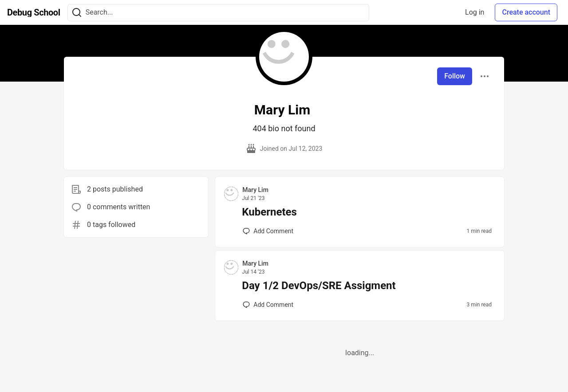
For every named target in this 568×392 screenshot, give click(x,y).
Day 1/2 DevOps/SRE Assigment (319, 286)
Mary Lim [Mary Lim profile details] (255, 190)
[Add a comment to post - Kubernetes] (268, 231)
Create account (526, 12)
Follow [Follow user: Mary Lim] (455, 76)
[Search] (77, 13)
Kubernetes (269, 212)
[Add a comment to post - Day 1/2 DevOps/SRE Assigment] (268, 305)
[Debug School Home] (34, 12)
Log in (475, 12)
